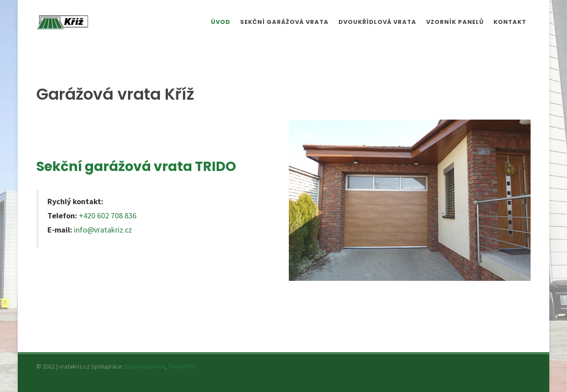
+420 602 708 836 (108, 215)
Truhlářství (182, 366)
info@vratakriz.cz (103, 230)
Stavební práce (145, 366)
